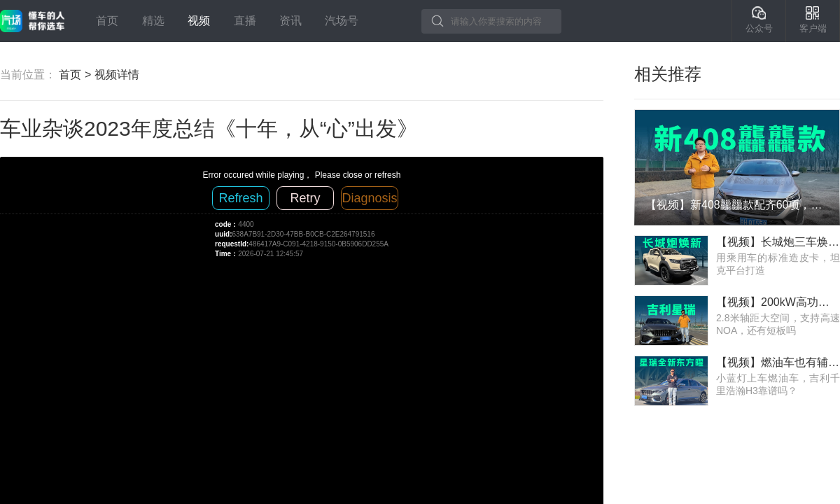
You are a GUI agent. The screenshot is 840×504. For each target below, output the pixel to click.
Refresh (240, 198)
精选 (153, 21)
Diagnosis (369, 198)
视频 (199, 21)
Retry (305, 198)
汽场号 (342, 21)
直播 (245, 21)
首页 (107, 21)
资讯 (290, 21)
